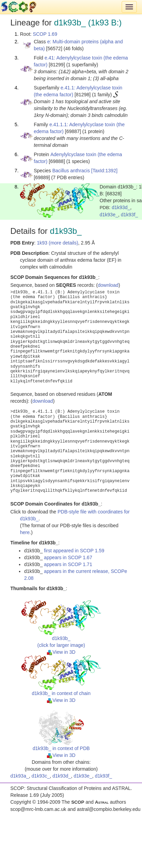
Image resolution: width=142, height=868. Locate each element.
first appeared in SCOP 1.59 (74, 551)
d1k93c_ (41, 776)
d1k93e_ (109, 215)
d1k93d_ (121, 207)
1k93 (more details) (58, 243)
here (25, 532)
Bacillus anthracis (71, 171)
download (108, 285)
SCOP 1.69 (45, 34)
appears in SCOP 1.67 (68, 557)
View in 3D (61, 652)
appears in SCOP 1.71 (68, 564)
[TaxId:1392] (104, 171)
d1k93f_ (130, 215)
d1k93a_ (20, 776)
